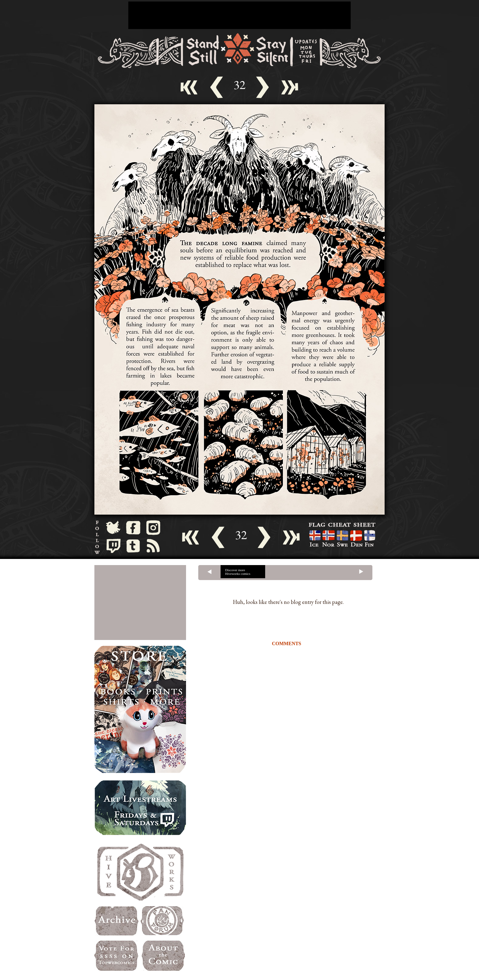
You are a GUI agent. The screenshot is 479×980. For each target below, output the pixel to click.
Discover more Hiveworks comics (238, 572)
